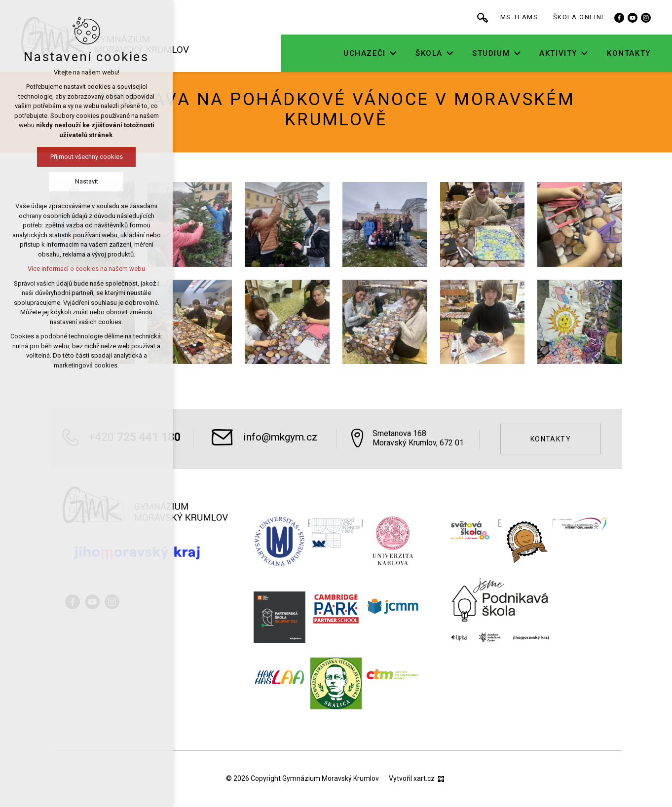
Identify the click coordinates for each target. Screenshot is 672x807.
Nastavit (87, 181)
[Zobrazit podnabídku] (399, 54)
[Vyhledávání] (488, 17)
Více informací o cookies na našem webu (86, 269)
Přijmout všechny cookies (87, 157)
